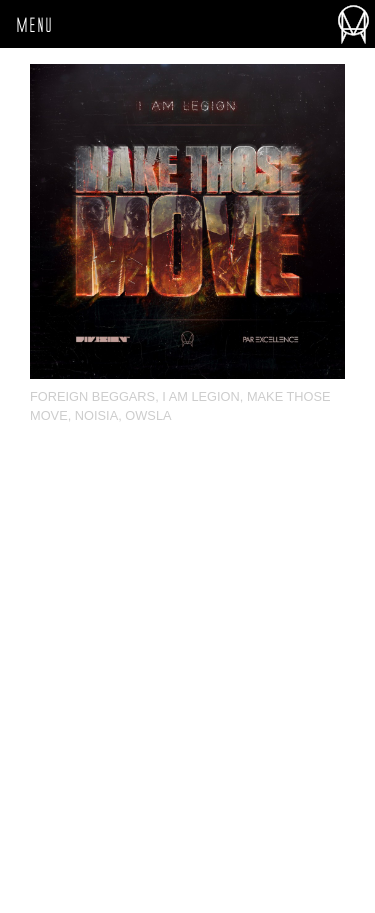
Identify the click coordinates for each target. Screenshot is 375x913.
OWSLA (148, 415)
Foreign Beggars (92, 396)
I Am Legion (201, 396)
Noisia (96, 415)
